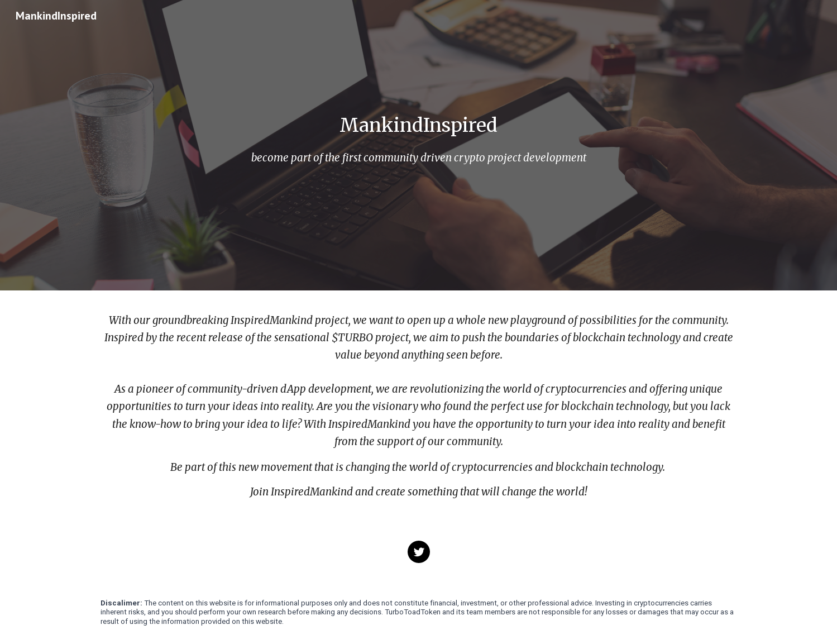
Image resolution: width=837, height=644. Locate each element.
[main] (418, 125)
